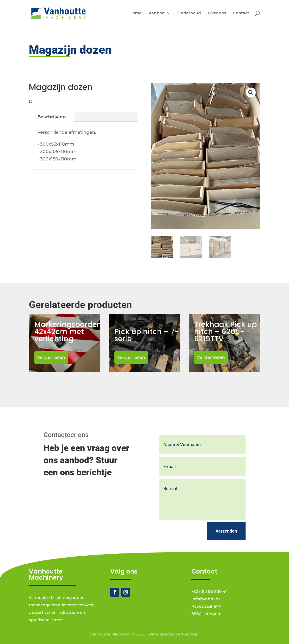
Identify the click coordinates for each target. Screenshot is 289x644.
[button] (251, 92)
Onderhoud (189, 13)
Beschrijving (52, 117)
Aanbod (157, 13)
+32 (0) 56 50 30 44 (210, 591)
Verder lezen (51, 357)
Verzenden (226, 531)
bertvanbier (187, 634)
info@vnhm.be (206, 599)
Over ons (217, 13)
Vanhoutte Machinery (111, 634)
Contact (241, 13)
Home (136, 13)
